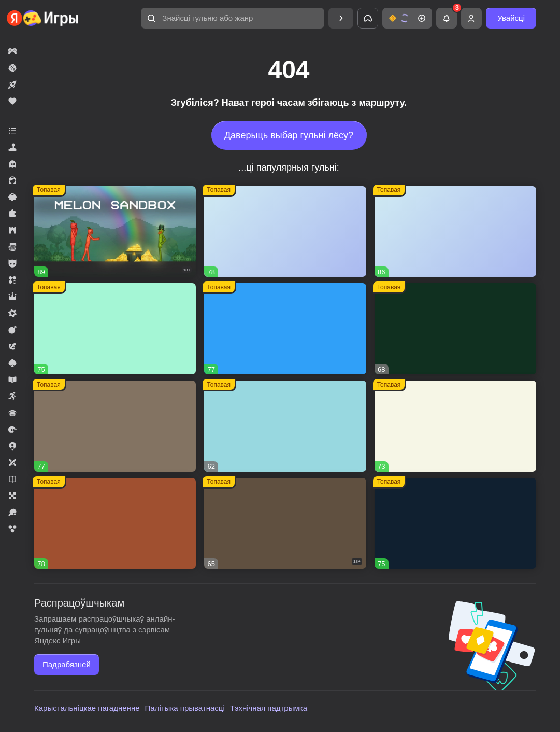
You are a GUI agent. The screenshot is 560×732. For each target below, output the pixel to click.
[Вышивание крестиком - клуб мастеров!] (285, 232)
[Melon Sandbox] (115, 232)
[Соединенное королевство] (285, 329)
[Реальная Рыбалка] (455, 329)
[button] (233, 18)
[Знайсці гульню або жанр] (233, 18)
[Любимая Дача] (455, 524)
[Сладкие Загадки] (285, 426)
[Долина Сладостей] (115, 524)
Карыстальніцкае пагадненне (87, 708)
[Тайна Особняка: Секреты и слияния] (455, 232)
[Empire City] (115, 426)
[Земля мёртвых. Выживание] (285, 524)
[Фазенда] (455, 426)
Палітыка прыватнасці (185, 708)
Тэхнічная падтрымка (269, 708)
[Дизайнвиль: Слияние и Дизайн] (115, 329)
